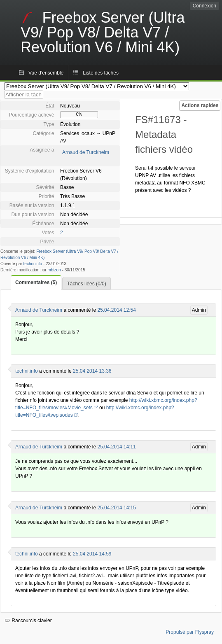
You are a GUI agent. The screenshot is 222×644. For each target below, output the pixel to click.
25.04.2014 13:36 (92, 371)
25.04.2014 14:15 (116, 508)
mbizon (54, 270)
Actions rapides (200, 105)
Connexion (204, 6)
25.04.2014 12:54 (116, 310)
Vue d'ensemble (46, 73)
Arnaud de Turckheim (86, 152)
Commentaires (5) (36, 282)
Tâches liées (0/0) (86, 284)
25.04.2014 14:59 (92, 554)
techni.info (33, 264)
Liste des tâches (101, 73)
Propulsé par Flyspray (190, 632)
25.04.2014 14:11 (116, 447)
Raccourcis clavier (28, 621)
